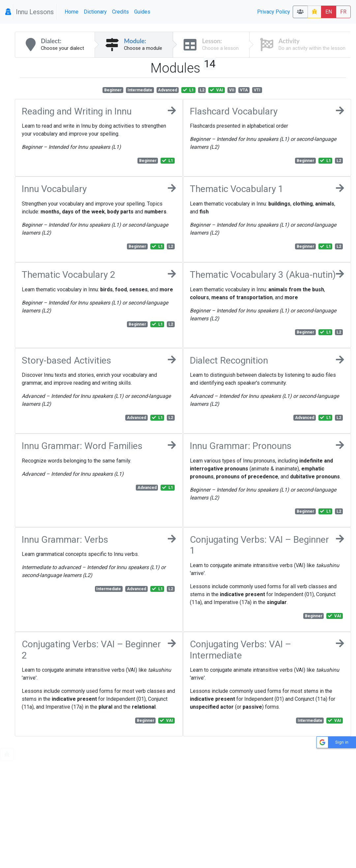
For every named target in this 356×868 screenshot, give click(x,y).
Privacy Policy (274, 12)
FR (343, 12)
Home (72, 12)
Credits (120, 12)
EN (329, 12)
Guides (142, 12)
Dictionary (95, 12)
